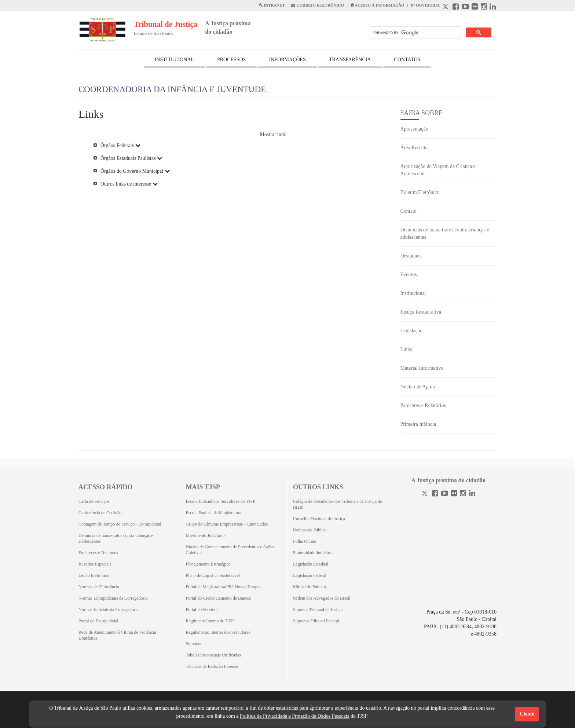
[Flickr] (454, 494)
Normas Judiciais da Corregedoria (109, 610)
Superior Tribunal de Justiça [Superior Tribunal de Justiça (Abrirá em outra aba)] (318, 610)
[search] (415, 33)
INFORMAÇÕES (287, 60)
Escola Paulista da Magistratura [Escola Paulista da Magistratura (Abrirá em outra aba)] (214, 513)
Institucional (413, 293)
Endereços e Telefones (98, 553)
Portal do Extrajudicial (98, 621)
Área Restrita (414, 148)
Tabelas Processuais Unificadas (213, 655)
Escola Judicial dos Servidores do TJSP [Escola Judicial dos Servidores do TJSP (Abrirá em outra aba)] (221, 501)
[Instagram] (463, 494)
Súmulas (193, 644)
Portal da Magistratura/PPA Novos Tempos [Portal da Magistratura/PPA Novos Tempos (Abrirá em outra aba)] (224, 587)
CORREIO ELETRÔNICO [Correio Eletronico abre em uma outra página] (318, 5)
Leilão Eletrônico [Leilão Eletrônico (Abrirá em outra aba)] (94, 575)
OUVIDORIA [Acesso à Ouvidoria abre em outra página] (425, 5)
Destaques (411, 256)
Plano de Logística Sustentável (213, 575)
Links (406, 349)
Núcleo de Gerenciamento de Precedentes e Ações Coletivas (230, 550)
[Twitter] (425, 494)
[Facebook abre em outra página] (456, 8)
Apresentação (414, 129)
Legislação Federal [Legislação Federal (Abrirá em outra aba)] (310, 575)
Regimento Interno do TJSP (210, 621)
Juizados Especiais (95, 564)
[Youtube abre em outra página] (465, 8)
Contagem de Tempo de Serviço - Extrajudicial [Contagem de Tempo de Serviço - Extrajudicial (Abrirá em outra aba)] (120, 524)
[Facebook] (435, 494)
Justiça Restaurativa (421, 312)
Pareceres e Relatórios (423, 405)
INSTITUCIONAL (174, 60)
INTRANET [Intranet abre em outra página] (272, 5)
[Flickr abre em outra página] (475, 8)
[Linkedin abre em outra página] (493, 8)
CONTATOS (407, 60)
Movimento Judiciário (205, 535)
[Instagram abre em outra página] (484, 8)
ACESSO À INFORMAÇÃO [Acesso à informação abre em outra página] (378, 5)
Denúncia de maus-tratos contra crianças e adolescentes (116, 538)
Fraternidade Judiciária (313, 553)
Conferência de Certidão (100, 513)
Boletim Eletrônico (420, 192)
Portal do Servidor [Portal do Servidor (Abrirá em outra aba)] (202, 610)
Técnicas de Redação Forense (212, 666)
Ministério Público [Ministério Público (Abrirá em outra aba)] (310, 587)
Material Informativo (422, 368)
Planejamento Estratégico (208, 564)
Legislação (412, 331)
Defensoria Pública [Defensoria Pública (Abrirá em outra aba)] (310, 530)
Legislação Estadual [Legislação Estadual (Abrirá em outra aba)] (311, 564)
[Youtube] (444, 494)
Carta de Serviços (94, 501)
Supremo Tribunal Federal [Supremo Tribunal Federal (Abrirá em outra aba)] (316, 621)
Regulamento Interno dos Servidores (218, 632)
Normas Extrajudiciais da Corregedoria (113, 598)
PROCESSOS (232, 60)
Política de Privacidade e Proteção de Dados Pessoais (294, 716)
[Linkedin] (472, 494)
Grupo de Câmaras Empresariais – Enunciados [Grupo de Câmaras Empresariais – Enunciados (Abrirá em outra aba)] (227, 524)
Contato (409, 211)
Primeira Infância (418, 424)
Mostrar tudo (273, 134)
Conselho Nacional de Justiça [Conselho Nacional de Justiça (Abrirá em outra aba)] (319, 519)
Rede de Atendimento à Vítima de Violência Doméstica (117, 635)
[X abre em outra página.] (446, 8)
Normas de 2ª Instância (99, 587)
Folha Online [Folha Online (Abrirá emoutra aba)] (305, 541)
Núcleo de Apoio (418, 387)
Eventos (409, 275)
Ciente (527, 714)
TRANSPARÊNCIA (350, 60)
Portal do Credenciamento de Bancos (219, 598)
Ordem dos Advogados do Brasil (322, 598)
